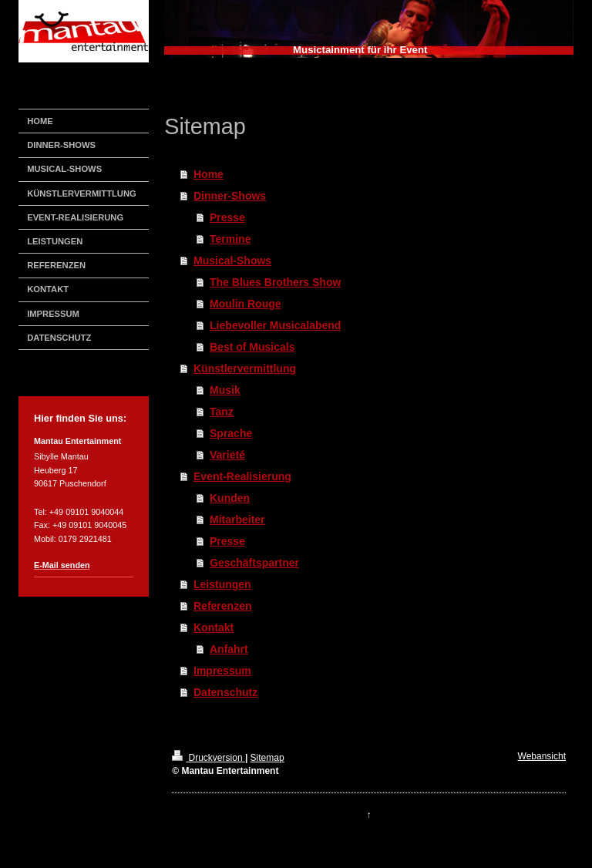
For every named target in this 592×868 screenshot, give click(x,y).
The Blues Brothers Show (275, 282)
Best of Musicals (252, 347)
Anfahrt (229, 649)
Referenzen (222, 606)
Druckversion (209, 758)
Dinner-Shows (230, 196)
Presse (227, 217)
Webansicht (542, 756)
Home (209, 174)
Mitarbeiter (237, 520)
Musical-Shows (232, 261)
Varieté (227, 455)
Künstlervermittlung (245, 368)
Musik (225, 390)
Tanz (222, 412)
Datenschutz (225, 692)
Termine (230, 239)
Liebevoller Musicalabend (275, 325)
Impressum (222, 671)
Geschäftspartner (254, 563)
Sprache (231, 433)
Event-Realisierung (242, 476)
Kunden (230, 498)
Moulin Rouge (246, 304)
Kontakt (214, 627)
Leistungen (222, 584)
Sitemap (267, 758)
